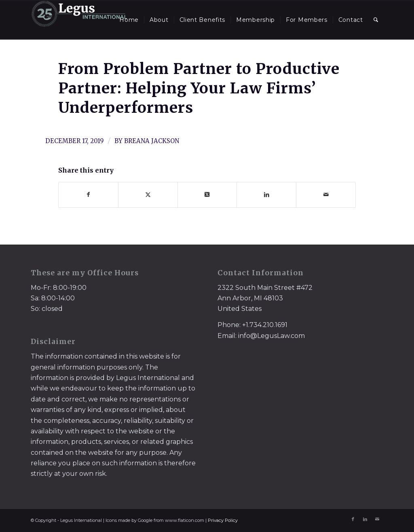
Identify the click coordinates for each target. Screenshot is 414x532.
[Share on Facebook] (88, 195)
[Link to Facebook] (353, 519)
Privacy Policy (223, 520)
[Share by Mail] (326, 195)
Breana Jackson (152, 141)
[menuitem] (129, 20)
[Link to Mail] (377, 519)
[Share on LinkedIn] (266, 195)
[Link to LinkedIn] (365, 519)
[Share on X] (148, 195)
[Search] (376, 20)
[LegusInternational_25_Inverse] (79, 20)
